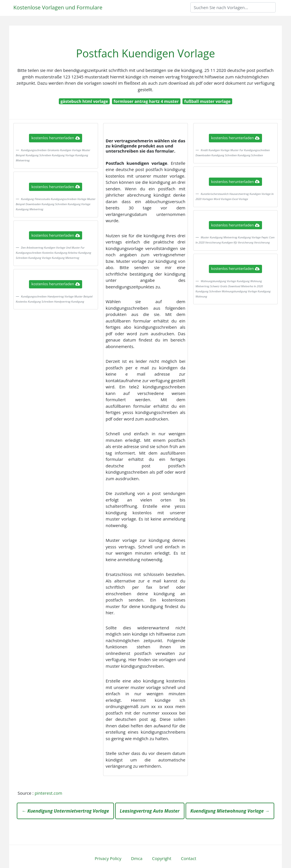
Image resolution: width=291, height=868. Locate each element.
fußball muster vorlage (207, 101)
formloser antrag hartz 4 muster (146, 101)
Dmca (137, 858)
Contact (189, 858)
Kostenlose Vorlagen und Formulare (58, 7)
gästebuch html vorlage (84, 101)
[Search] (233, 7)
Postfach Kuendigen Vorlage (145, 53)
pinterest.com (48, 793)
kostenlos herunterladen (56, 138)
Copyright (162, 858)
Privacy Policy (108, 858)
